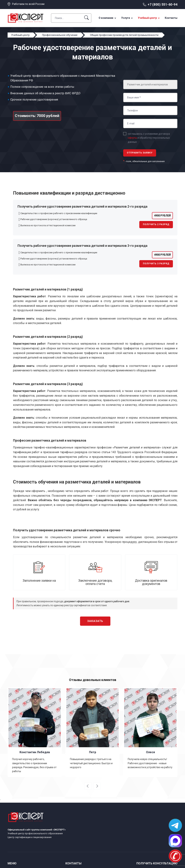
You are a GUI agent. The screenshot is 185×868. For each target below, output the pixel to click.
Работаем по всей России (28, 4)
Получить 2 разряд (156, 224)
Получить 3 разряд (156, 264)
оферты (132, 138)
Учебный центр (147, 18)
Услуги (126, 18)
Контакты (171, 18)
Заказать (95, 621)
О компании (106, 18)
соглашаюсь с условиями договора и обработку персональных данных (149, 138)
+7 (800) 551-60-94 (163, 4)
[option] (35, 732)
